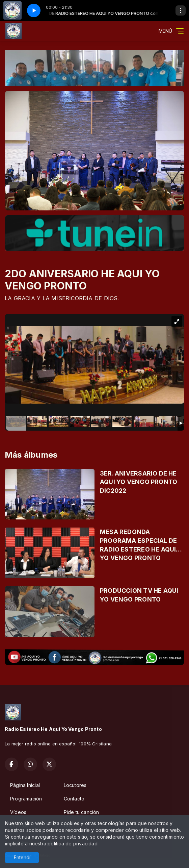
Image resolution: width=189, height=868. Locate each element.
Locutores (75, 785)
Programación (26, 799)
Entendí (22, 857)
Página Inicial (25, 785)
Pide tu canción (82, 812)
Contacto (74, 799)
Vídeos (18, 812)
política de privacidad (73, 844)
